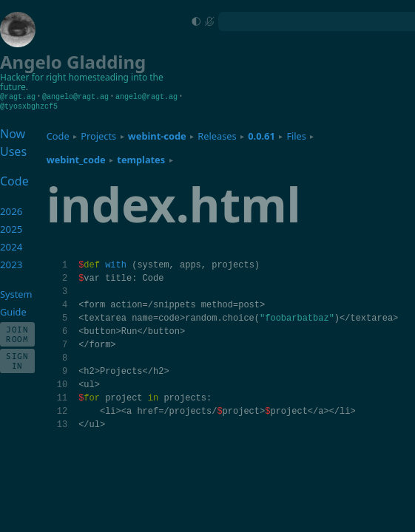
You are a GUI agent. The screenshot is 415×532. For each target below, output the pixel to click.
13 (62, 424)
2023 (11, 264)
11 (62, 397)
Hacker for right (33, 77)
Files (296, 135)
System (16, 293)
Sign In (17, 360)
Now (13, 133)
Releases (217, 135)
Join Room (17, 333)
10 (62, 384)
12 (62, 410)
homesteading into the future (82, 82)
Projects (98, 135)
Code (58, 135)
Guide (13, 311)
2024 (11, 246)
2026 (11, 211)
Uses (13, 151)
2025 (11, 228)
